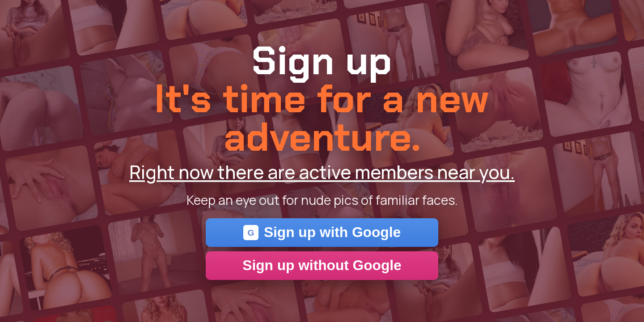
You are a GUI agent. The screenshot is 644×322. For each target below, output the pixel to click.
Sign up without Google (322, 265)
